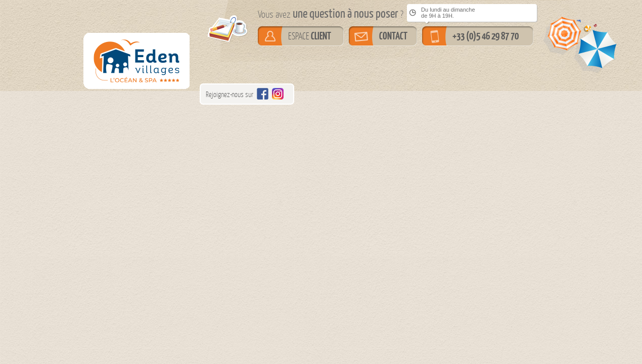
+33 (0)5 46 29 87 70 (486, 36)
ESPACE (310, 36)
